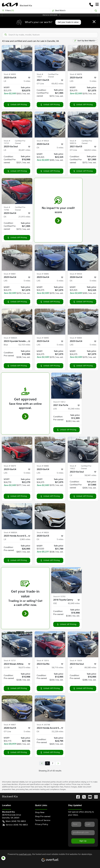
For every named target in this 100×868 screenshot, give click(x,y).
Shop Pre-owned (43, 817)
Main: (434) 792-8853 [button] (14, 821)
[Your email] (83, 833)
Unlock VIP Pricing (17, 105)
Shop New (40, 812)
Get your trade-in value (68, 22)
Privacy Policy (42, 824)
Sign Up (83, 841)
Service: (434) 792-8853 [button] (15, 825)
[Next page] (58, 763)
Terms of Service (43, 820)
